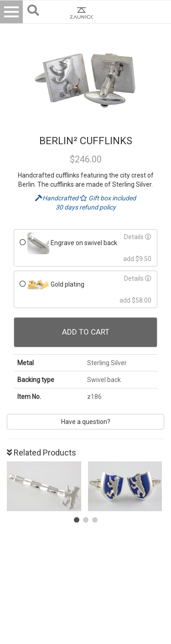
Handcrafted (57, 198)
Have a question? (86, 422)
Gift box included (108, 198)
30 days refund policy (86, 207)
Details (138, 237)
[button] (77, 520)
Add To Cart (86, 332)
